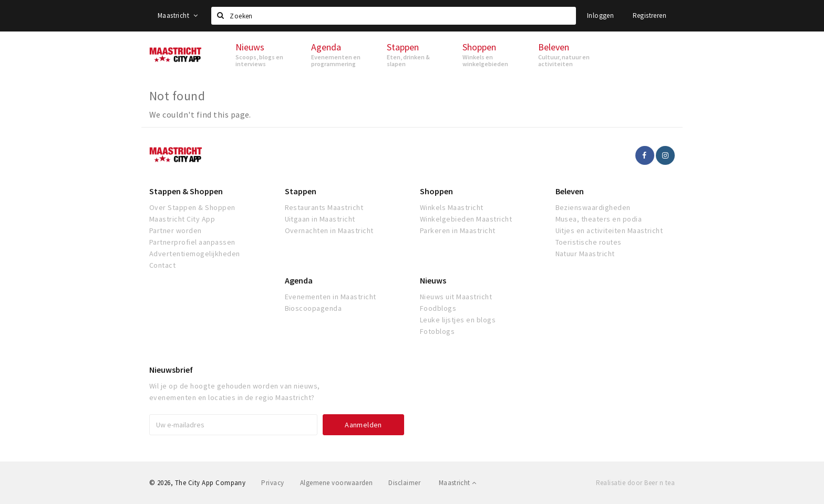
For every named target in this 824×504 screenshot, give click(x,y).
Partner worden (176, 230)
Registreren (650, 15)
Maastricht (178, 15)
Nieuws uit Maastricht (456, 297)
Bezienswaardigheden (593, 207)
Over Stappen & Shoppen (192, 207)
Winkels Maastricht (452, 207)
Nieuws (433, 280)
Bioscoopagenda (313, 308)
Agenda (299, 280)
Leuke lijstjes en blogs (458, 320)
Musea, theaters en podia (599, 219)
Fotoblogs (437, 331)
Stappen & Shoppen (186, 191)
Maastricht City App (182, 219)
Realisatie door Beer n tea (635, 483)
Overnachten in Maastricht (329, 230)
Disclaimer (404, 483)
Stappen (301, 191)
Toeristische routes (589, 242)
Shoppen (436, 191)
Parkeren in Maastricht (458, 230)
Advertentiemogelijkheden (195, 254)
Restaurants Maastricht (324, 207)
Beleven (570, 191)
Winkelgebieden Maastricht (466, 219)
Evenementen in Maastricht (331, 297)
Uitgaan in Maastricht (320, 219)
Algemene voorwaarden (337, 483)
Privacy (272, 483)
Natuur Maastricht (585, 254)
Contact (162, 265)
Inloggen (600, 15)
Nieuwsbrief (171, 370)
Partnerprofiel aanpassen (192, 242)
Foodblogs (438, 308)
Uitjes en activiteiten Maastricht (609, 230)
